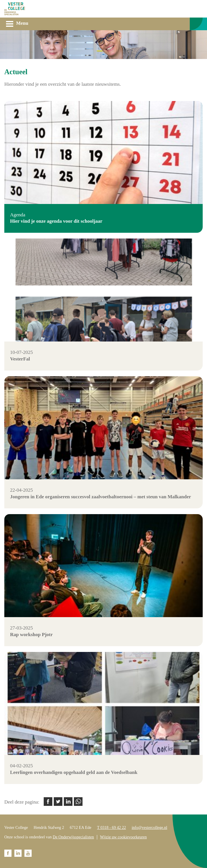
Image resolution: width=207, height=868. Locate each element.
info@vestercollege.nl (149, 828)
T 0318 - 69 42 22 (111, 828)
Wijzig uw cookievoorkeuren (123, 837)
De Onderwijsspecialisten (73, 837)
